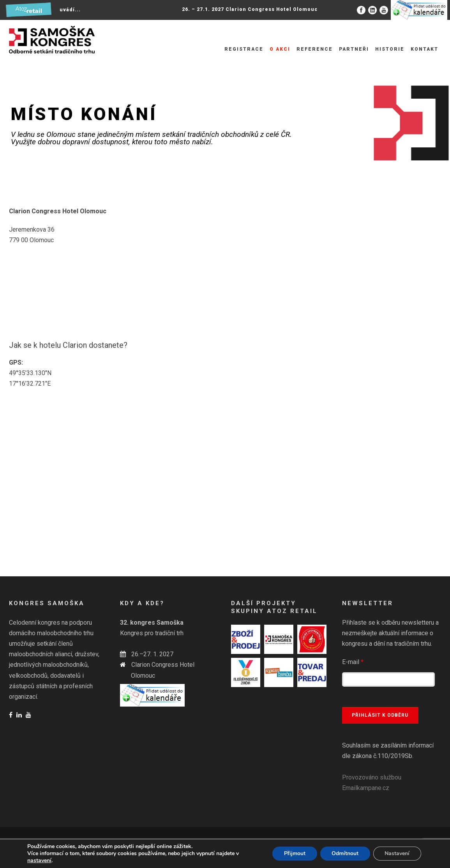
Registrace (244, 49)
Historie (390, 49)
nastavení (39, 861)
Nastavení (397, 853)
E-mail (353, 662)
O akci (280, 49)
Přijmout (294, 853)
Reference (315, 49)
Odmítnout (345, 853)
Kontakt (424, 49)
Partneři (354, 49)
